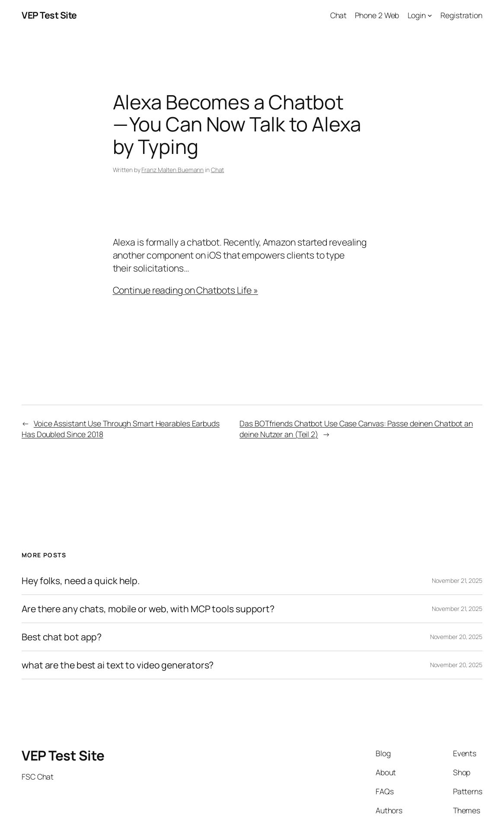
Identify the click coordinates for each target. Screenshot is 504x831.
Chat (218, 170)
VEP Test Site (49, 15)
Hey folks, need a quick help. (81, 581)
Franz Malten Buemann (172, 170)
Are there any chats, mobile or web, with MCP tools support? (148, 609)
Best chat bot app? (62, 637)
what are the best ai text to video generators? (118, 665)
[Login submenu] (430, 15)
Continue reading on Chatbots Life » (186, 290)
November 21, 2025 (457, 580)
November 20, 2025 (456, 637)
